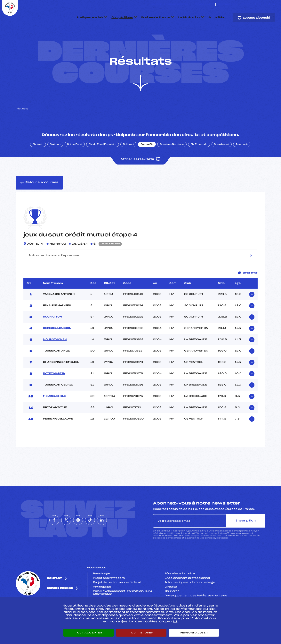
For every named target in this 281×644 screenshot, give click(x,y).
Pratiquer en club (90, 18)
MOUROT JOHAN (55, 358)
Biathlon (55, 163)
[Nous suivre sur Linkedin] (274, 4)
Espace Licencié (254, 18)
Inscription (246, 539)
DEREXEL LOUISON (57, 347)
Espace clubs (204, 4)
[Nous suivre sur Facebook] (256, 4)
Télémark (242, 163)
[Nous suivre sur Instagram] (265, 4)
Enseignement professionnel (187, 597)
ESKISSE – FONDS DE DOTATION (170, 4)
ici (226, 557)
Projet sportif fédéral (109, 597)
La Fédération (189, 18)
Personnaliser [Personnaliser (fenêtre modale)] (194, 633)
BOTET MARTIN (54, 392)
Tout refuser (141, 633)
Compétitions (122, 18)
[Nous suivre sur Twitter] (260, 4)
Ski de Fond (75, 163)
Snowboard (222, 163)
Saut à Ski (147, 163)
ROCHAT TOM (53, 335)
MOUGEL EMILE (55, 415)
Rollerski (128, 163)
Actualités (216, 18)
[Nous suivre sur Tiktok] (269, 4)
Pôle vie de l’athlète (180, 592)
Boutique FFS (227, 4)
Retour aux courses (39, 201)
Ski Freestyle (199, 163)
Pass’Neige (102, 592)
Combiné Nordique (172, 163)
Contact (54, 597)
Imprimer (248, 291)
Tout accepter (89, 633)
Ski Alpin (38, 163)
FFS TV (246, 4)
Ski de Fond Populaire (103, 163)
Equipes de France (156, 18)
